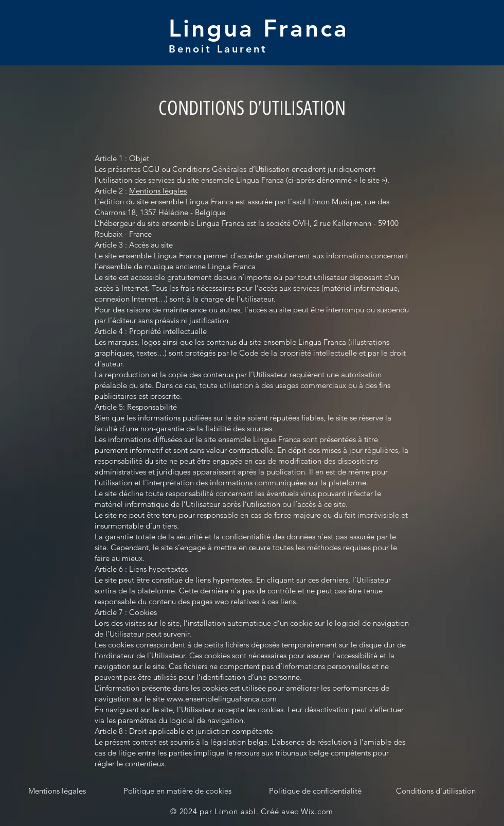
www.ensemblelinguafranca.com (222, 699)
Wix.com (317, 811)
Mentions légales (158, 191)
